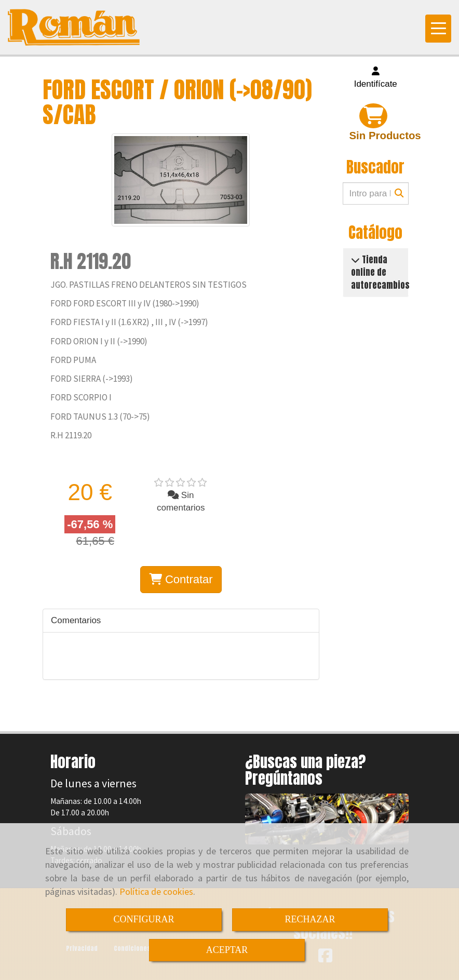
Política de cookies (156, 891)
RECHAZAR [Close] (310, 919)
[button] (376, 78)
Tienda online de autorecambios (380, 272)
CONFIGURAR (144, 919)
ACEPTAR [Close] (227, 950)
